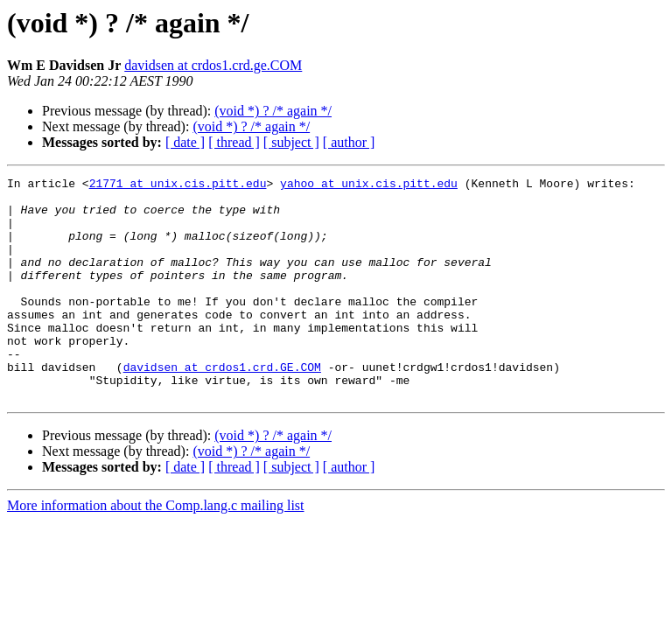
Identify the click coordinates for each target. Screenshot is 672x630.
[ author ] (349, 142)
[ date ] (185, 142)
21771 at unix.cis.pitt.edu (178, 185)
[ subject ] (291, 142)
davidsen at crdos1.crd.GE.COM (222, 406)
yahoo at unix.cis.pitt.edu (369, 185)
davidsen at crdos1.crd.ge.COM (213, 65)
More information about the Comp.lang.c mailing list (156, 550)
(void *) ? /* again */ (273, 111)
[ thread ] (234, 142)
